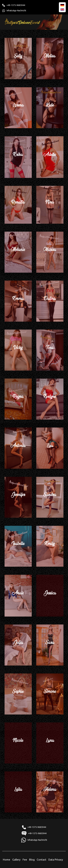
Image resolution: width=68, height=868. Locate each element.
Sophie (18, 694)
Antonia (18, 448)
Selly (18, 58)
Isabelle (18, 546)
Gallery (16, 860)
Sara (50, 645)
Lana (50, 743)
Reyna (18, 399)
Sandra (50, 497)
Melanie (18, 252)
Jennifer (18, 497)
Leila (18, 792)
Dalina (50, 301)
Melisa (50, 58)
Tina (50, 350)
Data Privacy (56, 860)
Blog (32, 860)
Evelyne (50, 399)
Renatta (18, 204)
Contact (42, 860)
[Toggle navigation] (60, 22)
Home (7, 860)
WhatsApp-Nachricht (16, 11)
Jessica (50, 595)
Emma (18, 301)
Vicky (18, 350)
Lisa (50, 448)
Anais (18, 595)
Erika (18, 157)
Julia (18, 645)
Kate (50, 107)
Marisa (50, 252)
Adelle (50, 157)
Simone (50, 694)
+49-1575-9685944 (16, 5)
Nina (50, 204)
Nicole (18, 743)
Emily (50, 546)
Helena (50, 792)
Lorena (18, 107)
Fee (25, 860)
